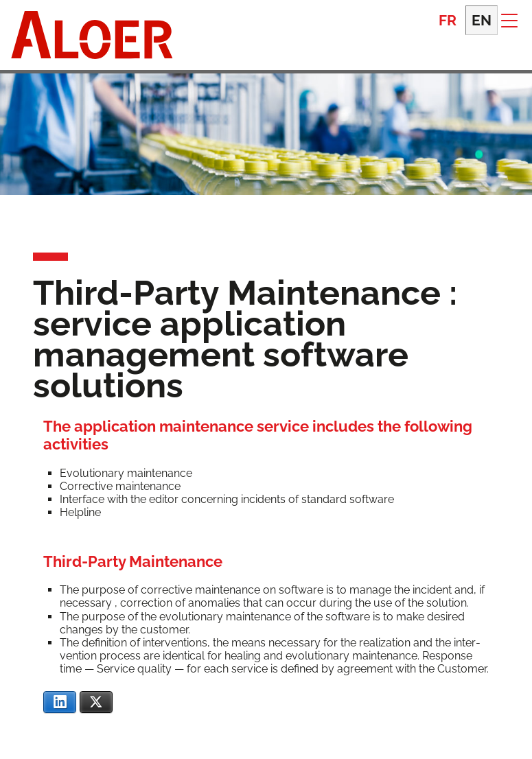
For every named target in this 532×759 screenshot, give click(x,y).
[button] (509, 21)
